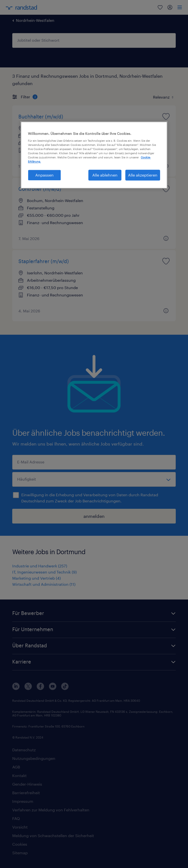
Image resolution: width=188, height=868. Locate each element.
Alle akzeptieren (143, 175)
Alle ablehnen (105, 175)
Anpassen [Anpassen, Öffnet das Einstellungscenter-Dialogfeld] (44, 175)
